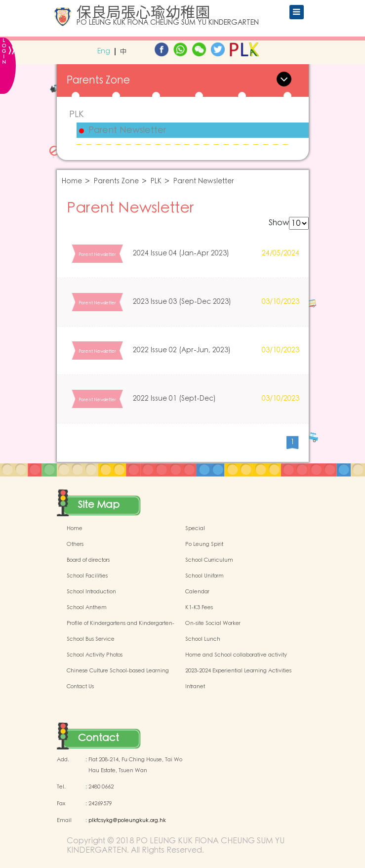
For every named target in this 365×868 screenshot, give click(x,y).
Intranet (195, 687)
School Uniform (204, 576)
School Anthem (87, 608)
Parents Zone (116, 182)
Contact (99, 738)
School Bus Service (91, 639)
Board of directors (88, 560)
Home (72, 182)
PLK (77, 114)
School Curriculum (209, 560)
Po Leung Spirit (204, 544)
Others (75, 544)
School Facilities (87, 576)
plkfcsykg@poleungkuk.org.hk (127, 821)
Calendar (197, 592)
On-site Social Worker (213, 623)
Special (195, 529)
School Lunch (203, 639)
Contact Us (80, 687)
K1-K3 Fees (199, 608)
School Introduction (91, 592)
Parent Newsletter (127, 130)
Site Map (99, 505)
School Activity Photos (95, 655)
